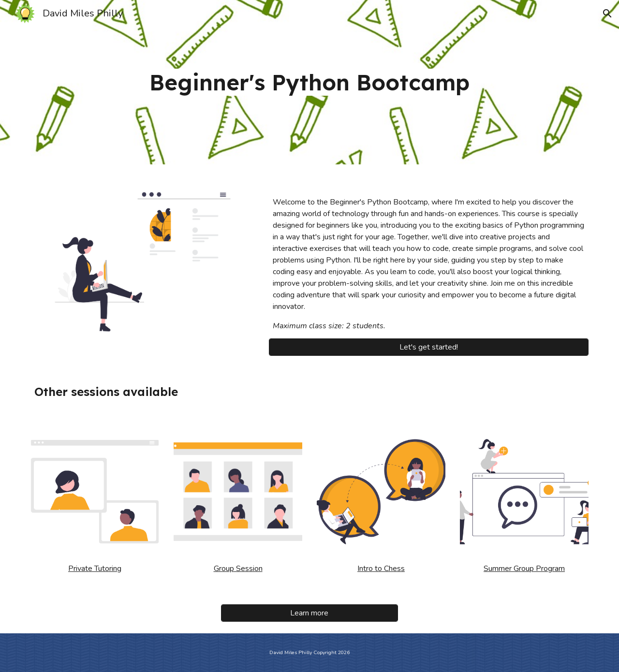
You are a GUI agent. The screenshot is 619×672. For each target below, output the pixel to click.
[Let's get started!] (429, 347)
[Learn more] (309, 613)
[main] (309, 82)
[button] (607, 14)
